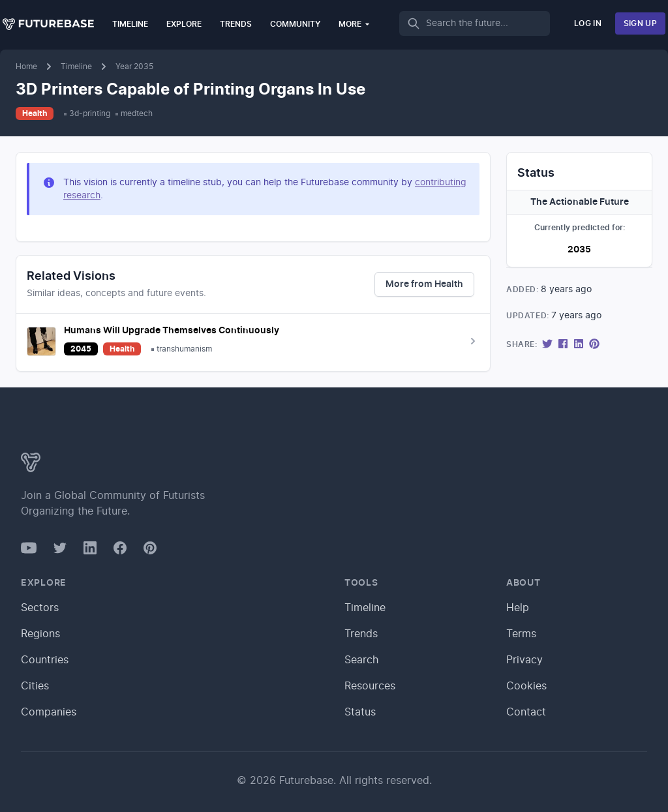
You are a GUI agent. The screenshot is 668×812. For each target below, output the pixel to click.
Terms (521, 634)
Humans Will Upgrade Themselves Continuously (172, 331)
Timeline (130, 24)
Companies (49, 712)
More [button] (355, 24)
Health (35, 113)
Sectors (40, 608)
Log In (588, 23)
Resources (370, 686)
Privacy (524, 660)
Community (295, 24)
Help (518, 608)
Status (360, 712)
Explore (184, 24)
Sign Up (640, 23)
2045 (81, 349)
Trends (236, 24)
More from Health (424, 284)
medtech (137, 113)
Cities (35, 686)
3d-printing (90, 113)
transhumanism (184, 349)
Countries (45, 660)
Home (26, 67)
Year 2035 (134, 67)
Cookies (526, 686)
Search (361, 660)
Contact (526, 712)
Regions (40, 634)
